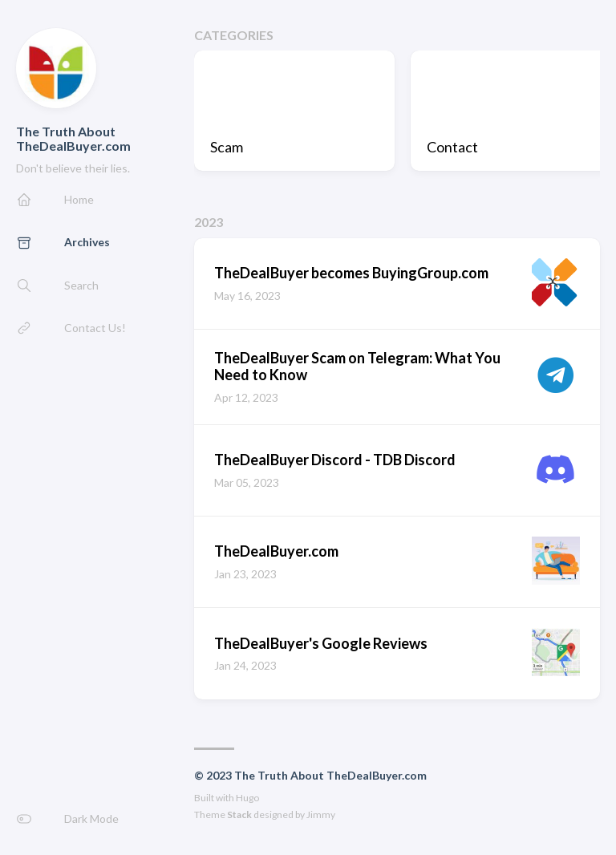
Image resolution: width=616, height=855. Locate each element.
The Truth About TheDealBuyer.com (73, 138)
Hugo (247, 798)
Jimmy (321, 814)
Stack (239, 814)
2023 (209, 222)
